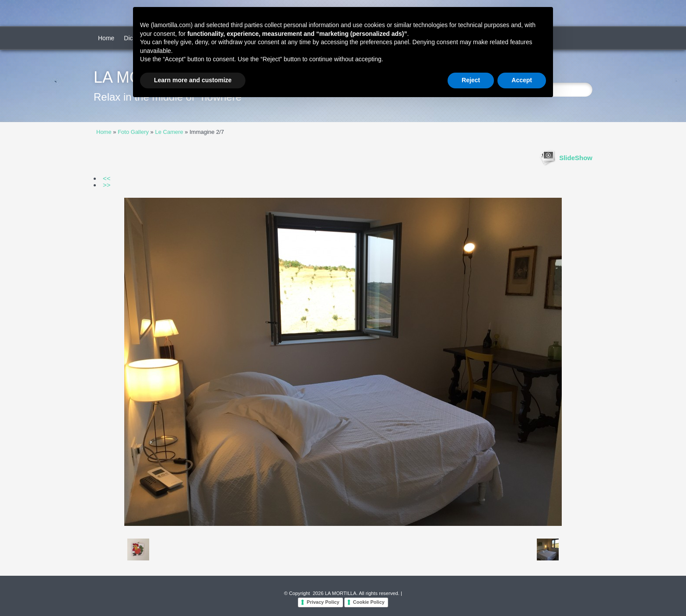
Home (106, 38)
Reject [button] (471, 80)
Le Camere (169, 132)
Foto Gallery (133, 132)
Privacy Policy (323, 602)
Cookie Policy (369, 602)
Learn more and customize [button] (193, 80)
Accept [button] (522, 80)
